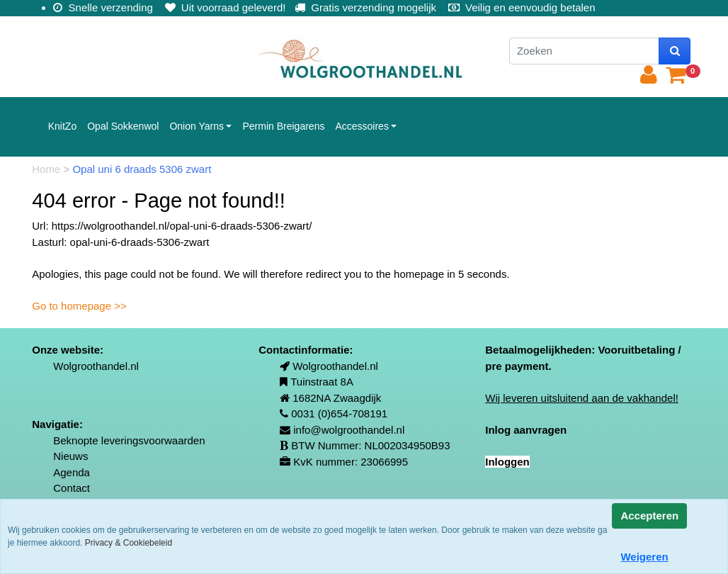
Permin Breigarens (283, 126)
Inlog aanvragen (526, 430)
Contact (72, 488)
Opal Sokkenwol (123, 126)
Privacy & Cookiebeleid (129, 543)
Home (47, 169)
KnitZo (62, 126)
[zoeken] (675, 51)
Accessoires (362, 126)
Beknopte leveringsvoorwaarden (129, 440)
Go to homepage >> (79, 306)
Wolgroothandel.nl (96, 366)
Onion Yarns (197, 126)
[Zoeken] (584, 51)
